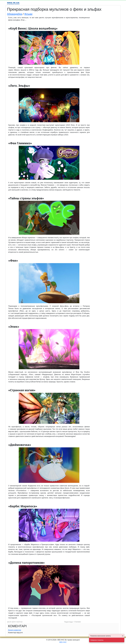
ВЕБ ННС (63, 642)
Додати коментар (15, 630)
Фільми (28, 14)
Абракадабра (15, 14)
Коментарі (17, 626)
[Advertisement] (105, 47)
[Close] (123, 636)
